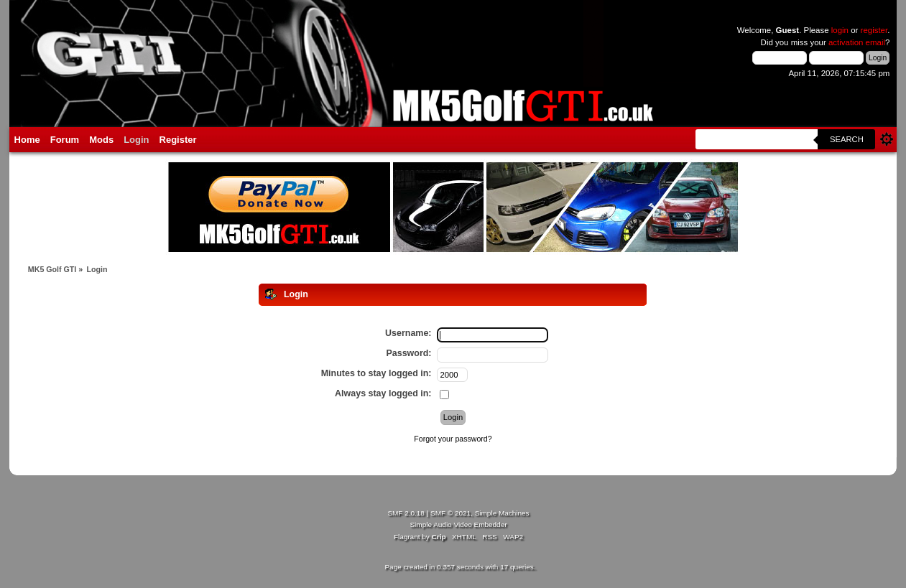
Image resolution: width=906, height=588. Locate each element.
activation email (857, 42)
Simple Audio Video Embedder (458, 524)
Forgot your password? (453, 439)
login (840, 30)
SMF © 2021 (450, 513)
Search (847, 139)
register (874, 30)
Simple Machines (502, 513)
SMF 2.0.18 (406, 513)
